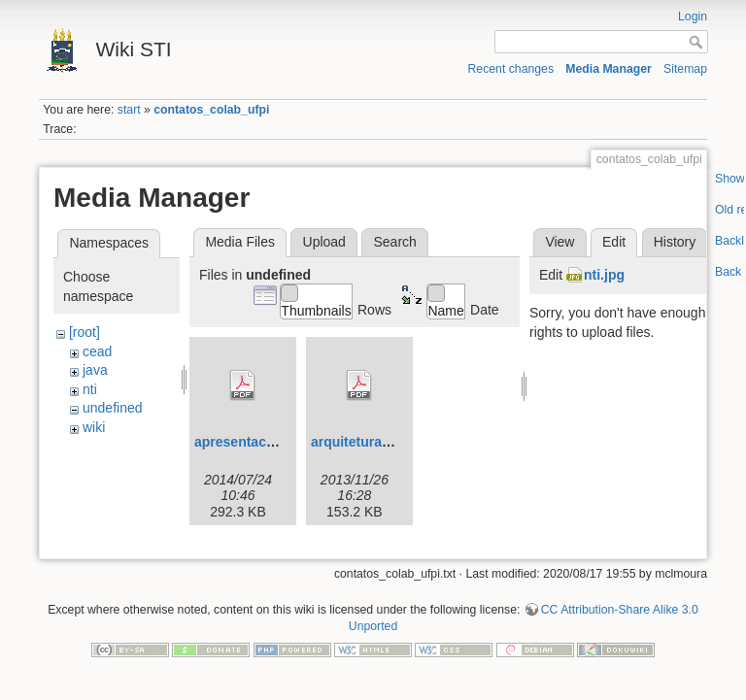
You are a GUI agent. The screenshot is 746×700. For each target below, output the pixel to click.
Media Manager (609, 69)
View (559, 242)
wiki (94, 427)
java (95, 370)
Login (693, 17)
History (675, 242)
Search (394, 242)
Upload (324, 242)
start (129, 110)
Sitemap (685, 69)
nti (90, 389)
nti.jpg (604, 275)
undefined (113, 408)
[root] (85, 332)
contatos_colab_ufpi (211, 110)
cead (97, 351)
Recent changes (511, 69)
